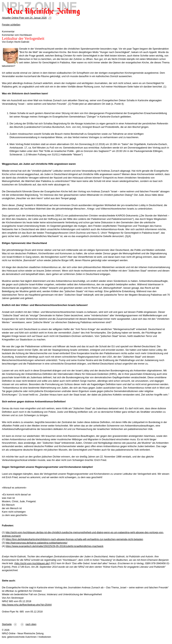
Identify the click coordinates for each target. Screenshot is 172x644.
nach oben (31, 624)
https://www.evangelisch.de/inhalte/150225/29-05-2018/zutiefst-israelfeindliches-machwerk (54, 546)
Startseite (7, 624)
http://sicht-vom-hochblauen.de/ (32, 563)
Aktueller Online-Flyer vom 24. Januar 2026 (24, 18)
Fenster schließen (11, 25)
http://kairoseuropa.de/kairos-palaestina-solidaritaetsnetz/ (36, 543)
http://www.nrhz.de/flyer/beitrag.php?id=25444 (27, 605)
